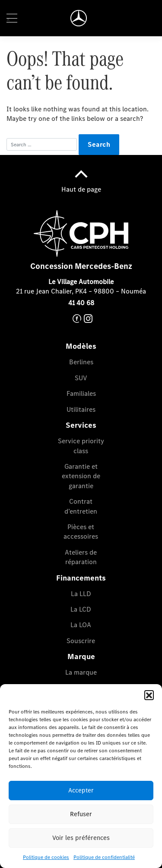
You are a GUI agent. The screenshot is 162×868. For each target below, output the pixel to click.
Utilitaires (81, 409)
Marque (81, 657)
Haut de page (81, 178)
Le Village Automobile (81, 282)
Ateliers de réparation (81, 557)
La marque (81, 672)
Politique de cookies (46, 857)
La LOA (81, 625)
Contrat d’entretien (81, 506)
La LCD (81, 609)
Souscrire (81, 641)
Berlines (81, 362)
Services (81, 425)
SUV (81, 378)
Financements (81, 578)
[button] (149, 695)
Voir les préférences (81, 838)
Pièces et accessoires (81, 532)
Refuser (81, 814)
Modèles (81, 346)
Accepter (81, 790)
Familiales (81, 393)
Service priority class (81, 446)
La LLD (81, 594)
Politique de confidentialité (104, 857)
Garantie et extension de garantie (81, 476)
